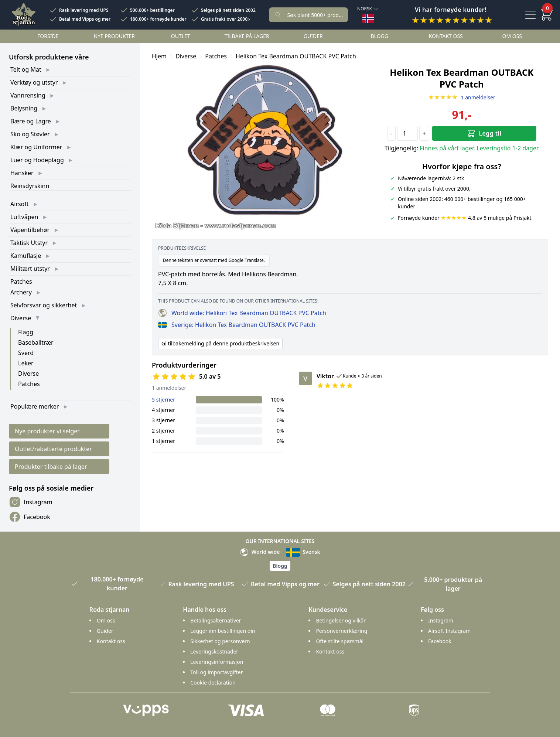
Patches (21, 282)
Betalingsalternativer (216, 620)
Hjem (159, 56)
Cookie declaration (213, 683)
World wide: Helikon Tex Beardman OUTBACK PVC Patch (242, 313)
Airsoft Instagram (449, 631)
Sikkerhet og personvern (220, 641)
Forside (48, 36)
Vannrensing (28, 95)
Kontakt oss (446, 36)
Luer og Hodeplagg (37, 160)
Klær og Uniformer (36, 147)
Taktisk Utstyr (29, 243)
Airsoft (20, 204)
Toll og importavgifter (216, 672)
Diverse (21, 318)
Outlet (181, 36)
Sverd (26, 353)
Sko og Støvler (30, 134)
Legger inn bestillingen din (223, 631)
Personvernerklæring (342, 631)
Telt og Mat (26, 69)
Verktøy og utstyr (34, 82)
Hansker (22, 173)
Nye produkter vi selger (47, 431)
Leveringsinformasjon (217, 662)
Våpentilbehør (30, 230)
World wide (260, 552)
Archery (21, 292)
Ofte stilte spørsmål (340, 641)
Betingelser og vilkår (341, 620)
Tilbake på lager (247, 36)
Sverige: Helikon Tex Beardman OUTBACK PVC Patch (237, 325)
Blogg (380, 36)
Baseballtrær (36, 342)
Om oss (512, 36)
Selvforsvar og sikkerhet (44, 305)
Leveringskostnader (214, 651)
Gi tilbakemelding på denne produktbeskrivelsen (220, 343)
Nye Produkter (115, 36)
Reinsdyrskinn (30, 186)
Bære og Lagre (31, 121)
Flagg (26, 332)
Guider (313, 36)
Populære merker (35, 406)
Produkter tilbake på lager (51, 467)
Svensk (303, 552)
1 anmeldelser (462, 97)
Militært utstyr (30, 269)
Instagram (31, 502)
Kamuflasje (26, 256)
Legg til (484, 133)
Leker (26, 363)
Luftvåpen (24, 217)
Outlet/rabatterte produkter (53, 449)
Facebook (30, 517)
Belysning (24, 108)
